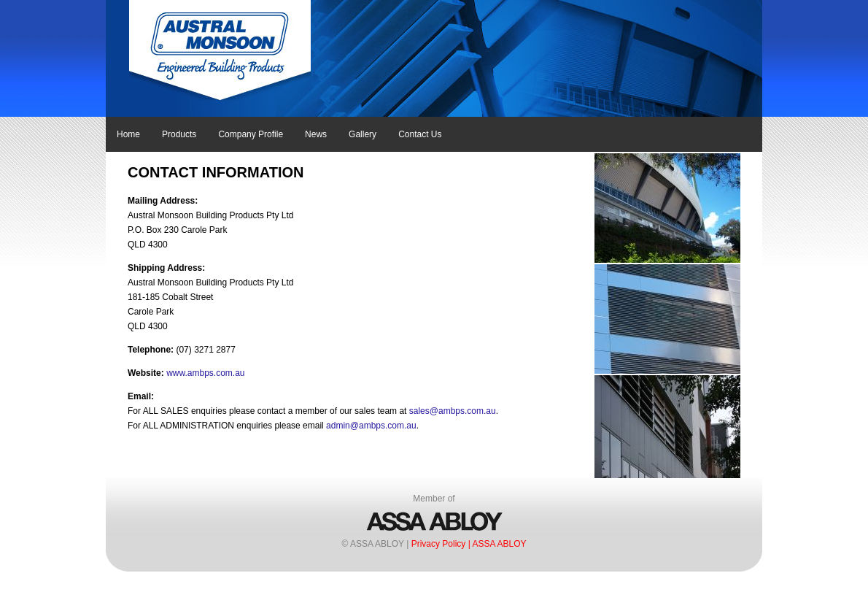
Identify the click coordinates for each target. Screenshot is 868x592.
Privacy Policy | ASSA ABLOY (469, 544)
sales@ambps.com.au (453, 411)
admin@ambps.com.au (371, 426)
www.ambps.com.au (205, 373)
